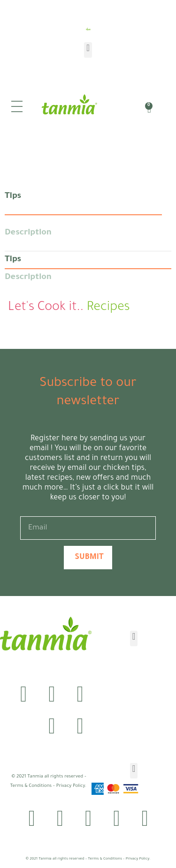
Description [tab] (28, 233)
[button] (88, 50)
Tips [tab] (13, 196)
